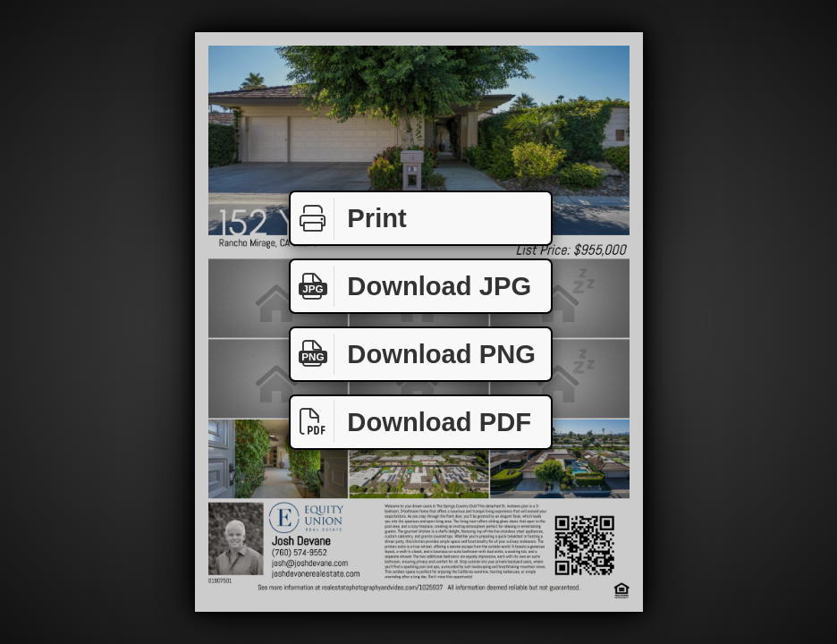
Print (349, 219)
